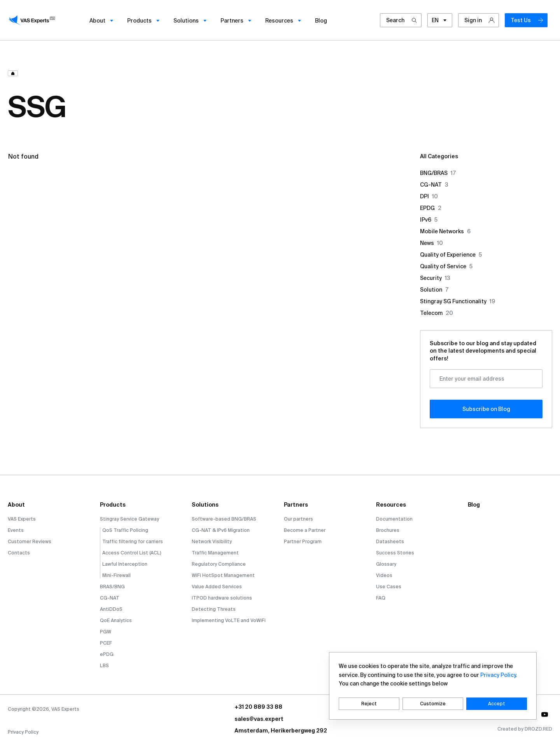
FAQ (381, 598)
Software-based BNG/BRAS (224, 519)
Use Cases (389, 587)
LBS (104, 665)
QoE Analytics (116, 620)
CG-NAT (434, 185)
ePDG (107, 654)
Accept (497, 704)
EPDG (431, 208)
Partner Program (303, 541)
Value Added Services (217, 587)
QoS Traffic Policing (125, 530)
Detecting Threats (214, 609)
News (431, 243)
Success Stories (395, 553)
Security (435, 278)
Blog (474, 505)
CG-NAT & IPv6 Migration (221, 530)
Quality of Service (446, 266)
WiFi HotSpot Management (223, 575)
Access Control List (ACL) (132, 553)
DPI (429, 196)
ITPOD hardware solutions (222, 598)
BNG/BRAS (438, 173)
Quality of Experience (451, 255)
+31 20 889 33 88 (258, 707)
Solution (434, 290)
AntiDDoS (111, 609)
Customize (433, 704)
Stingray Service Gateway (129, 519)
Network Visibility (212, 541)
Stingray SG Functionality (458, 301)
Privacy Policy (23, 732)
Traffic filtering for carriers (133, 541)
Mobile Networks (445, 231)
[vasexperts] (33, 20)
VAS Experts (22, 519)
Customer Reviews (30, 541)
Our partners (298, 519)
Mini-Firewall (116, 575)
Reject (369, 704)
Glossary (386, 564)
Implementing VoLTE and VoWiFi (229, 620)
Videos (384, 575)
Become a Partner (305, 530)
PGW (106, 632)
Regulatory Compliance (219, 564)
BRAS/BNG (112, 587)
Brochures (388, 530)
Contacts (19, 553)
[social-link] (544, 715)
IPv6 (429, 220)
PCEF (106, 643)
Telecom (437, 313)
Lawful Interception (125, 564)
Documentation (394, 519)
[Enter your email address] (486, 379)
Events (16, 530)
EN (440, 21)
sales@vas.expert (259, 719)
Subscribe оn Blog (486, 409)
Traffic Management (215, 553)
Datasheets (390, 541)
